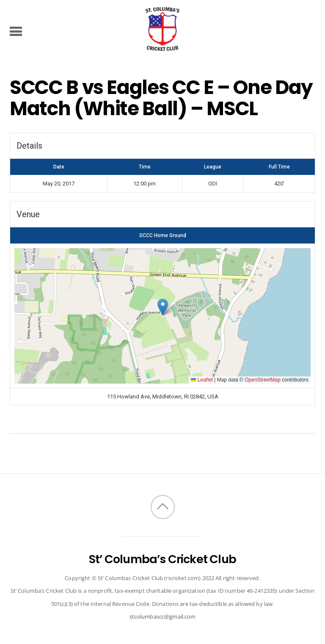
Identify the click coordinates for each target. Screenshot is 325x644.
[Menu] (16, 31)
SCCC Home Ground (163, 235)
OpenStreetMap (263, 380)
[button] (163, 307)
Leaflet (202, 380)
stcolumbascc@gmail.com (163, 616)
